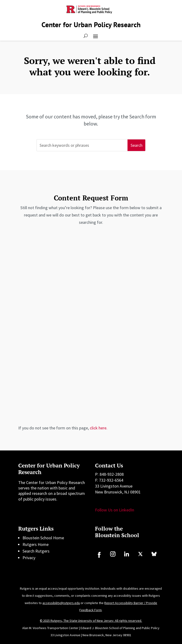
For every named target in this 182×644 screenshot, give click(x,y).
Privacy (29, 558)
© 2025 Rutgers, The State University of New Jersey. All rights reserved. (91, 621)
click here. (99, 428)
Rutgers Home (36, 544)
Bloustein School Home (43, 538)
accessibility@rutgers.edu (61, 603)
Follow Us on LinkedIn (115, 510)
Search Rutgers (36, 551)
